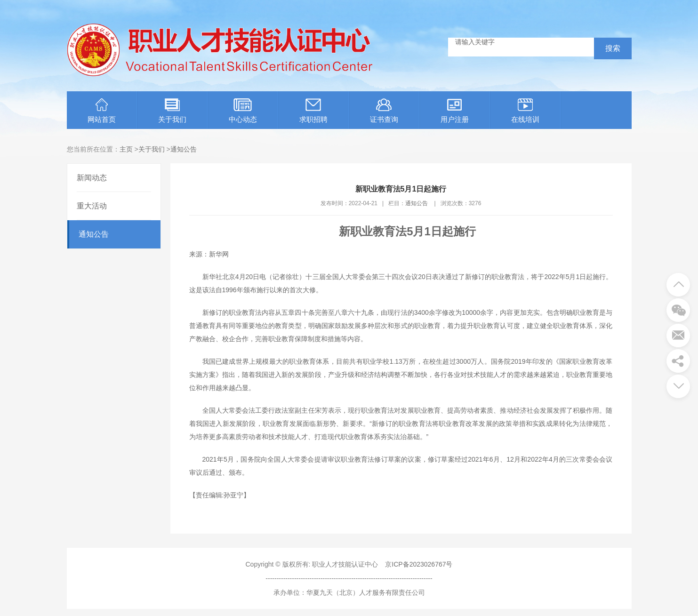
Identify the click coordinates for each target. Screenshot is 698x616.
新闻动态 (92, 178)
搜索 (613, 48)
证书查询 (384, 111)
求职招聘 (313, 111)
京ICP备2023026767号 (419, 564)
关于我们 (172, 111)
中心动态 (243, 111)
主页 (126, 149)
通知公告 (184, 149)
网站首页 (102, 111)
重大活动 (92, 206)
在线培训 (525, 111)
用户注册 (455, 111)
